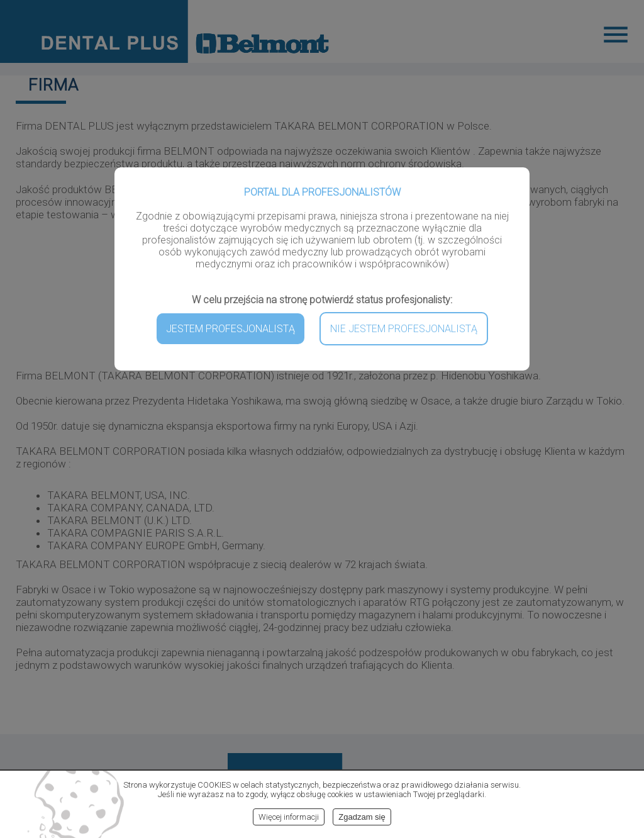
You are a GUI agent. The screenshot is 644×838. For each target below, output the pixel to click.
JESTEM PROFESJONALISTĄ (230, 329)
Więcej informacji (289, 817)
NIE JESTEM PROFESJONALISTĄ (404, 329)
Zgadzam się (362, 817)
